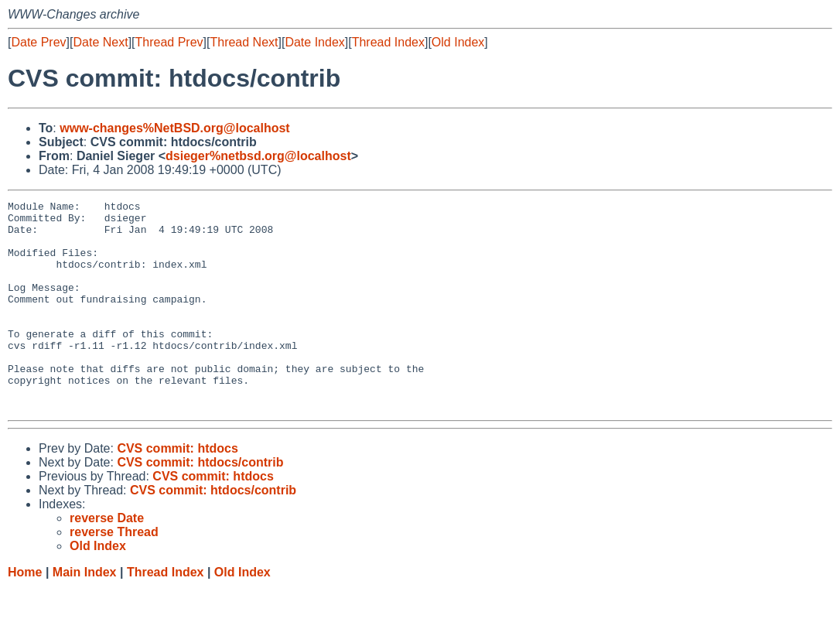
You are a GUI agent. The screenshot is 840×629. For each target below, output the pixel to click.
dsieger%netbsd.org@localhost (258, 156)
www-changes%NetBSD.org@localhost (174, 128)
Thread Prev (169, 42)
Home (25, 614)
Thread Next (244, 42)
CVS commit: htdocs (177, 490)
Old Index (458, 42)
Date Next (100, 42)
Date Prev (38, 42)
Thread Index (388, 42)
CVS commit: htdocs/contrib (200, 504)
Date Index (314, 42)
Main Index (85, 614)
